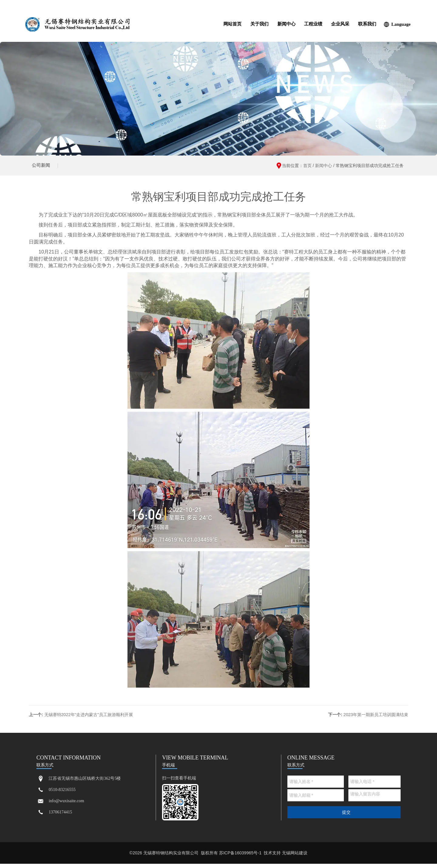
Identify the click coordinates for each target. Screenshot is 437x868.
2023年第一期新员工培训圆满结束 (376, 719)
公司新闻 (42, 168)
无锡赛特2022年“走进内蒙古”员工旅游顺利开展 (89, 719)
